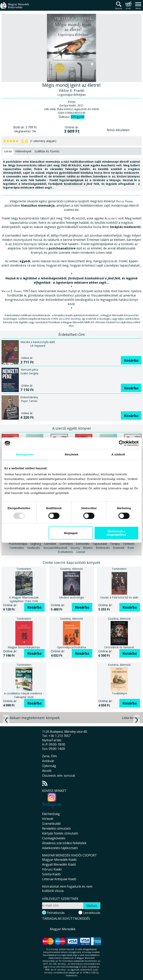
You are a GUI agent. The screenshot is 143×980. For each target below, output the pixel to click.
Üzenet (81, 552)
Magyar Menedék (63, 929)
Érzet (131, 548)
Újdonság (49, 766)
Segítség (36, 544)
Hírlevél (48, 819)
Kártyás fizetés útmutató (60, 833)
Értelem (88, 548)
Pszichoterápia (18, 544)
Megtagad (71, 533)
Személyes (66, 544)
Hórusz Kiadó (52, 869)
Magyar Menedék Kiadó (59, 860)
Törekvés (129, 544)
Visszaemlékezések (55, 548)
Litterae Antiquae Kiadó (59, 879)
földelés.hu (72, 975)
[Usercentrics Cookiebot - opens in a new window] (122, 443)
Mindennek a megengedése (116, 533)
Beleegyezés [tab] (25, 454)
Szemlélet (50, 544)
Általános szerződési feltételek (64, 843)
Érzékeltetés (65, 552)
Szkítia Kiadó (51, 874)
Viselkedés (34, 548)
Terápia (115, 544)
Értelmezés (103, 548)
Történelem (17, 548)
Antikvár (48, 761)
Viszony (75, 548)
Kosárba (131, 360)
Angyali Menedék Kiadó (59, 864)
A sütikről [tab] (118, 454)
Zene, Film (49, 756)
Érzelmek (119, 548)
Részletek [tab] (71, 454)
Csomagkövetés (54, 838)
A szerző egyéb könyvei (71, 428)
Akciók (47, 771)
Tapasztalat (100, 544)
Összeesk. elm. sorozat (59, 776)
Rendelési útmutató (56, 828)
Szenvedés (83, 544)
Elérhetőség (51, 814)
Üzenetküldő (51, 824)
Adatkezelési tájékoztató (60, 848)
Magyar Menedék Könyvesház (15, 8)
